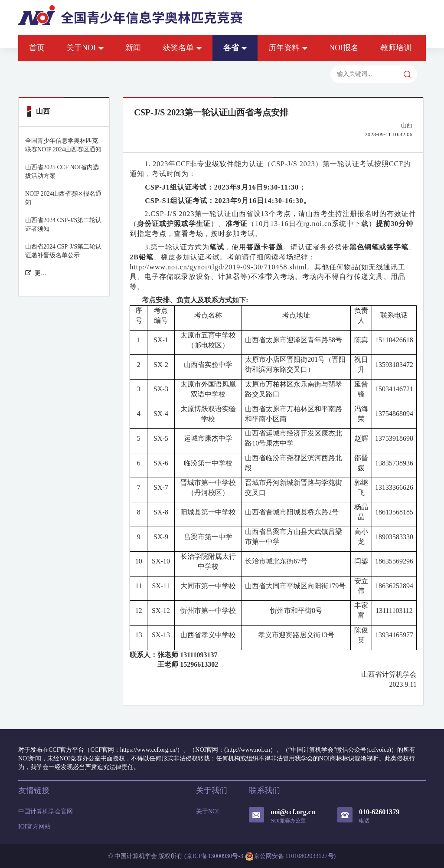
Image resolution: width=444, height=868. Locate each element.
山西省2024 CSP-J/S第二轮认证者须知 (63, 224)
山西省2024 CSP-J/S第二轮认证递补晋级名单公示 (63, 251)
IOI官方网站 (34, 827)
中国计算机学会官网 (46, 811)
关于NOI (85, 48)
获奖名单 (182, 48)
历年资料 (288, 48)
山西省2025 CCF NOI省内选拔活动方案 (62, 172)
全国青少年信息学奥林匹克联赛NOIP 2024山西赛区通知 (63, 145)
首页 (37, 48)
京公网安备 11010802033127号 (289, 856)
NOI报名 (344, 48)
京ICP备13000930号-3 (215, 856)
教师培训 (396, 48)
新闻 (133, 48)
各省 (235, 48)
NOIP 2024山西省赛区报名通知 (63, 198)
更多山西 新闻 (36, 273)
